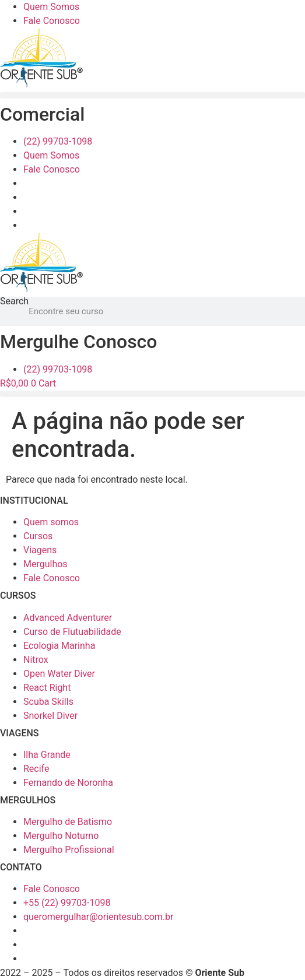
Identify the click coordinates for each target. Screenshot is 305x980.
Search (14, 302)
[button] (152, 95)
